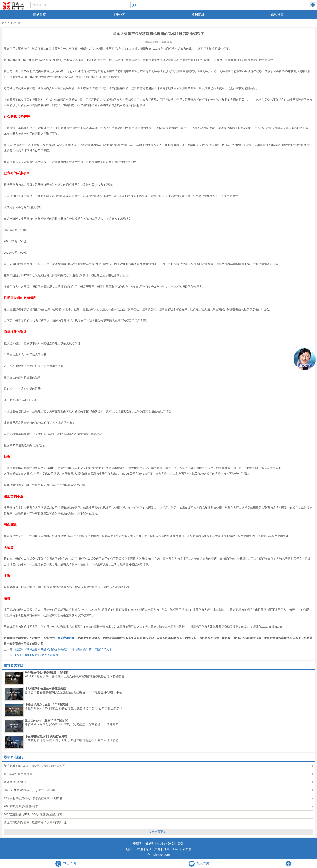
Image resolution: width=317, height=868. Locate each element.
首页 (4, 23)
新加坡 (187, 849)
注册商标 (198, 15)
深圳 (149, 849)
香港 (140, 849)
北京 (167, 849)
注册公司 (119, 15)
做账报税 (277, 15)
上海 (175, 849)
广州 (157, 849)
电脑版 (137, 844)
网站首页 (40, 15)
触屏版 (149, 844)
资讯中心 (15, 23)
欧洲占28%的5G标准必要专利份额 (37, 655)
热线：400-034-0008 (170, 844)
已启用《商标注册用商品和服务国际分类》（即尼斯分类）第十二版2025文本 (64, 649)
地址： (130, 849)
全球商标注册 (66, 638)
